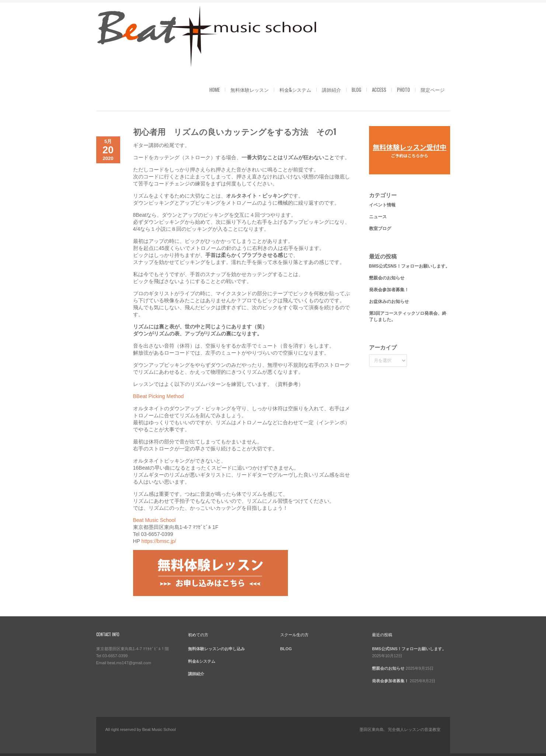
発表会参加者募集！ (389, 290)
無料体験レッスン (250, 90)
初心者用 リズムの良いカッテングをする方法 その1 (235, 131)
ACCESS (379, 90)
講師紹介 (331, 90)
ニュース (378, 217)
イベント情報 (382, 205)
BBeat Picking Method (159, 396)
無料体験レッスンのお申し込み (216, 649)
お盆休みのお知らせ (389, 302)
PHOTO (404, 90)
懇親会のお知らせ (387, 278)
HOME (215, 90)
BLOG (357, 90)
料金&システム (295, 90)
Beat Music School (154, 520)
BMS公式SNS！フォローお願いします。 (409, 266)
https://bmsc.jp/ (159, 541)
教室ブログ (380, 229)
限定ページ (433, 90)
